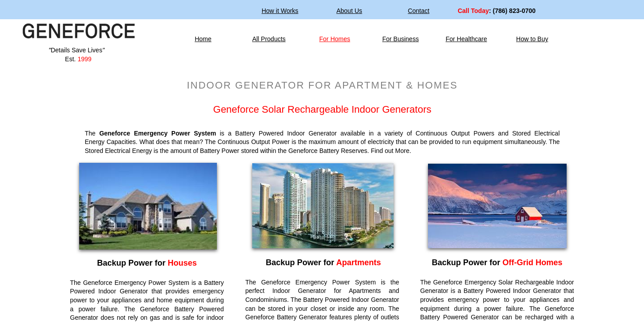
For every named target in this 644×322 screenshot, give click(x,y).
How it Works (280, 11)
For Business (401, 39)
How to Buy (532, 39)
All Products (269, 39)
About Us (349, 11)
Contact (419, 11)
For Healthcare (466, 39)
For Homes (335, 39)
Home (203, 39)
